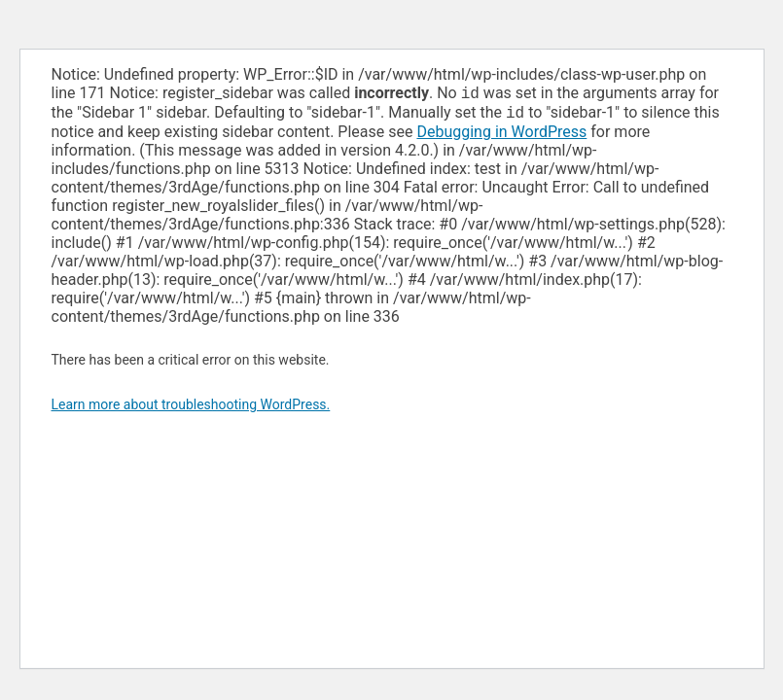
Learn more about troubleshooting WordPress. (191, 408)
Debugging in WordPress (501, 136)
